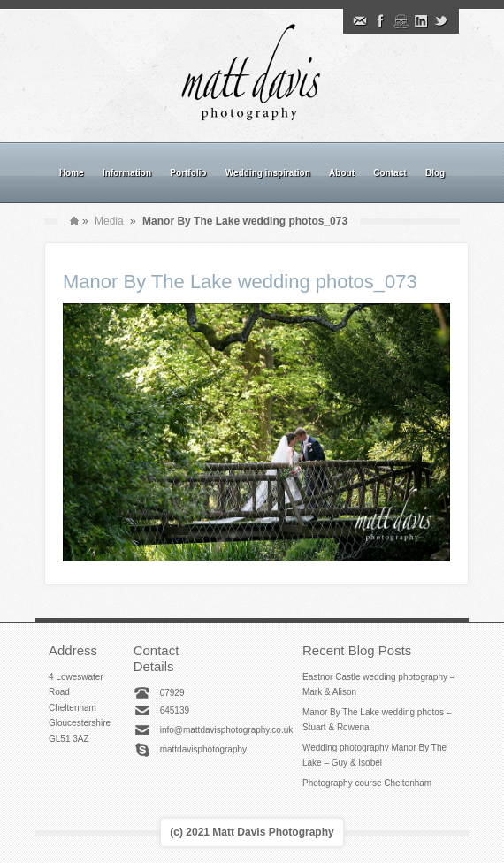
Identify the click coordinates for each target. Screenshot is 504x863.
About (342, 173)
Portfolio (188, 173)
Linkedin (421, 21)
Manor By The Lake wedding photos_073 (240, 282)
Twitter (441, 21)
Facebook (380, 21)
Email (360, 21)
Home (72, 173)
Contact (389, 173)
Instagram (401, 21)
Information (127, 173)
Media (109, 221)
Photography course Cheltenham (367, 783)
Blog (435, 173)
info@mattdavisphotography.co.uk (227, 730)
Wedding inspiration (268, 173)
